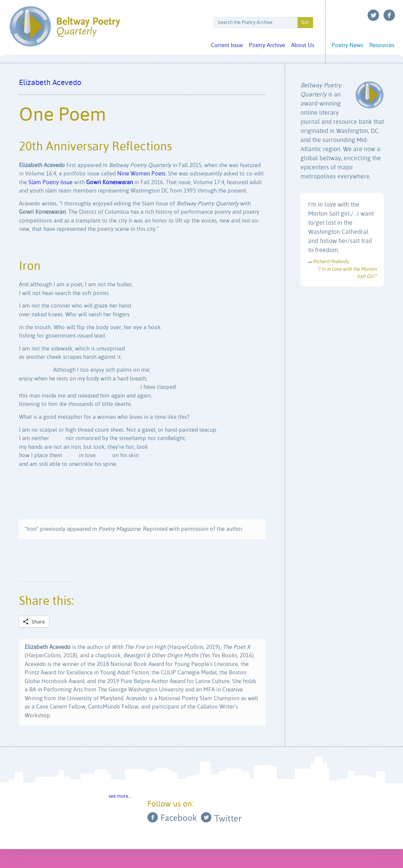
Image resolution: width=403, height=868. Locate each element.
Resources (382, 45)
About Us (303, 45)
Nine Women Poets (141, 174)
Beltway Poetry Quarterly (65, 26)
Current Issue (227, 45)
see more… (120, 796)
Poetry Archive (267, 45)
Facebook (389, 15)
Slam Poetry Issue (50, 182)
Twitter (373, 15)
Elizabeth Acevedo (50, 83)
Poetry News (347, 45)
